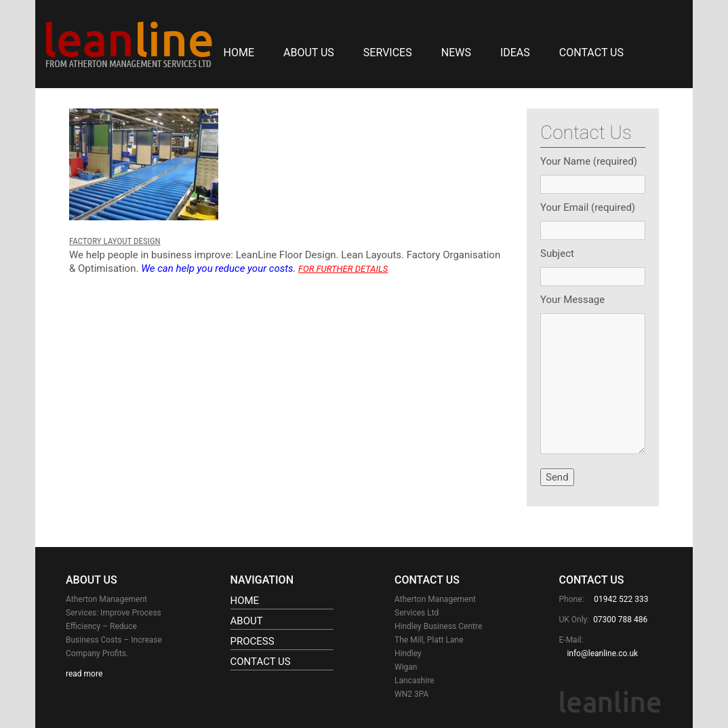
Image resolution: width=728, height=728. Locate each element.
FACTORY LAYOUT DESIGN (115, 241)
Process (252, 641)
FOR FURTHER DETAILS (343, 269)
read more (84, 674)
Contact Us (591, 53)
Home (239, 53)
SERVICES (388, 53)
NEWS (456, 53)
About (247, 621)
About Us (309, 53)
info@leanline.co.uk (602, 653)
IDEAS (515, 53)
